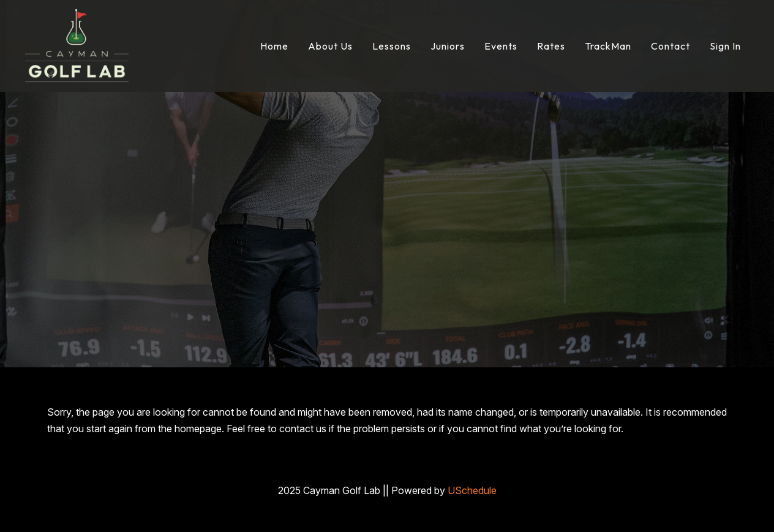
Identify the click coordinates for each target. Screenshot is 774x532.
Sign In (725, 46)
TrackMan (608, 46)
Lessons (392, 46)
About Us (330, 46)
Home (274, 46)
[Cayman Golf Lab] (77, 45)
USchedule (472, 490)
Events (501, 46)
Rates (551, 46)
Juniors (448, 46)
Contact (671, 46)
